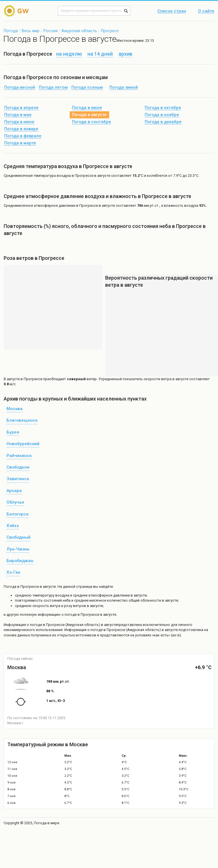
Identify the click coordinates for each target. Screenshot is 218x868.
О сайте (206, 11)
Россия (50, 31)
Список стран (172, 11)
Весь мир (31, 31)
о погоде (35, 625)
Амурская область (79, 31)
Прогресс (110, 31)
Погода (11, 31)
